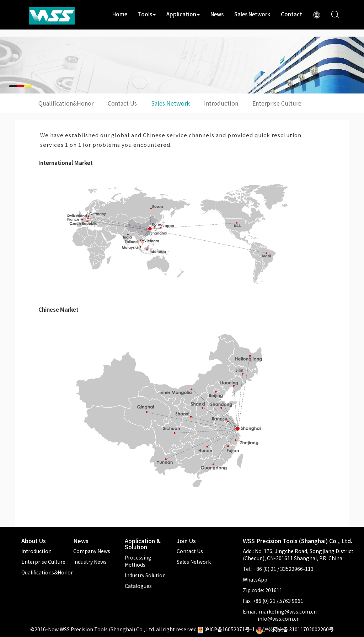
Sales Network (252, 14)
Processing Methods (138, 561)
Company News (92, 551)
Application (183, 14)
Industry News (90, 562)
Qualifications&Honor (47, 572)
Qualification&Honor (66, 103)
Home (120, 14)
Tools (147, 14)
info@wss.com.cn (279, 619)
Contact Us (122, 103)
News (217, 14)
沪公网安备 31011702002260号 (295, 629)
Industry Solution (145, 575)
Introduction (221, 103)
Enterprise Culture (277, 103)
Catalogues (138, 586)
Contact (291, 14)
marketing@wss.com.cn (288, 611)
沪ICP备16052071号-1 (230, 629)
